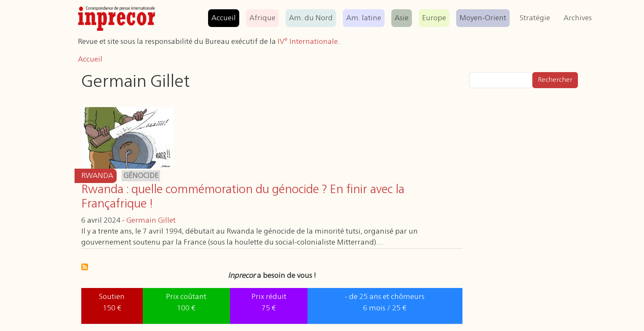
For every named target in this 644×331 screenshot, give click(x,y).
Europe (434, 18)
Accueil (224, 18)
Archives (578, 18)
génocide (141, 176)
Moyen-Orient (483, 18)
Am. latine (364, 18)
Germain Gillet (151, 221)
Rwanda (97, 176)
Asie (402, 18)
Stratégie (535, 18)
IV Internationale (308, 42)
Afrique (262, 18)
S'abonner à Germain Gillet (85, 267)
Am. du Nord (311, 18)
